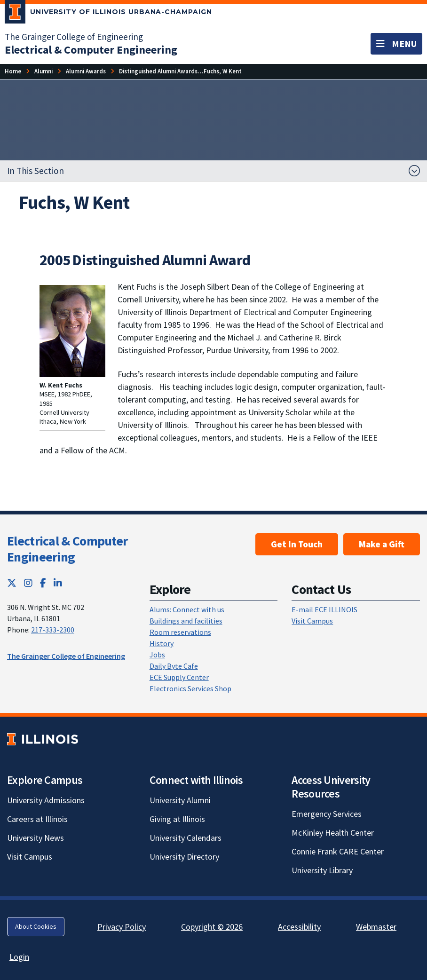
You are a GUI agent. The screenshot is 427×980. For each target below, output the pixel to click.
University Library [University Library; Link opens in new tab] (322, 870)
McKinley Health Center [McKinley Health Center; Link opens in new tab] (333, 833)
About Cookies (36, 926)
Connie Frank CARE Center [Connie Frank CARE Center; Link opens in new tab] (338, 851)
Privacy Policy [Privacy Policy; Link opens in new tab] (122, 927)
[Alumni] (43, 71)
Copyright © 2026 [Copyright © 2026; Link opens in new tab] (212, 927)
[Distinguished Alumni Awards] (158, 71)
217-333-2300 (53, 630)
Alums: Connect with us (187, 609)
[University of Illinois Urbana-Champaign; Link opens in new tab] (108, 14)
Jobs (157, 655)
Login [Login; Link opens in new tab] (19, 957)
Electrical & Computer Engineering (67, 549)
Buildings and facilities (186, 621)
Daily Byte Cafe (174, 666)
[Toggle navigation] (396, 44)
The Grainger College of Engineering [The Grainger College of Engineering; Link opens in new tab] (74, 37)
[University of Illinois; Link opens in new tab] (43, 739)
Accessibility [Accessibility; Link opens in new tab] (299, 927)
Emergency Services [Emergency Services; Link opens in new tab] (327, 814)
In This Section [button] (36, 171)
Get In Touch (297, 544)
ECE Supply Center (179, 677)
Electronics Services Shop (190, 688)
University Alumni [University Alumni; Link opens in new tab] (180, 800)
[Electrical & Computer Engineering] (91, 50)
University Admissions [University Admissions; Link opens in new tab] (46, 800)
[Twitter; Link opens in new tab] (12, 583)
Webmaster (376, 927)
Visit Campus (312, 621)
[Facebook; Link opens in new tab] (43, 583)
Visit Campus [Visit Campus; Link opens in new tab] (30, 857)
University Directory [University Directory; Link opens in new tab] (184, 857)
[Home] (13, 71)
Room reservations (180, 632)
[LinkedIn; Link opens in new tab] (58, 583)
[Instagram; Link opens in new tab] (28, 583)
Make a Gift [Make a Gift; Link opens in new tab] (382, 544)
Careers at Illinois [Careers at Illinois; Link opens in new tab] (37, 819)
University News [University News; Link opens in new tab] (36, 838)
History (162, 643)
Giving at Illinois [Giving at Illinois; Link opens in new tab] (177, 819)
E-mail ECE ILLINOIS (324, 609)
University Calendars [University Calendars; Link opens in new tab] (186, 838)
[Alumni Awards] (86, 71)
